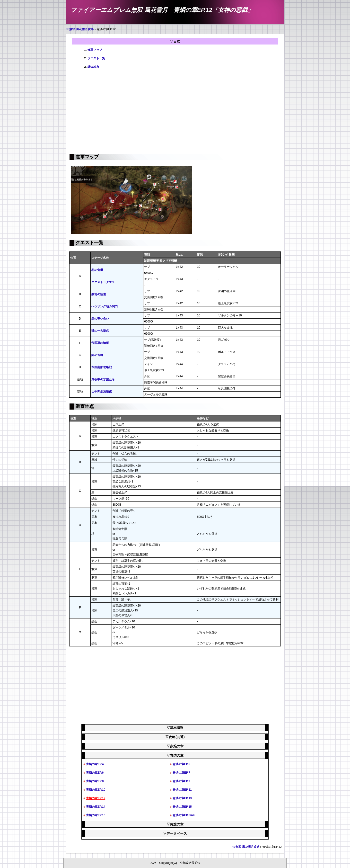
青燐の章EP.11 (182, 790)
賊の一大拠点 (100, 331)
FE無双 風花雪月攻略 (80, 29)
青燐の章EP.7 (181, 773)
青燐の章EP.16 (96, 815)
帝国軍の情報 (100, 343)
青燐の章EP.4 (95, 764)
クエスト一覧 (96, 58)
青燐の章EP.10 (96, 790)
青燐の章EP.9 (181, 781)
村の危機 (97, 270)
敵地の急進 (99, 294)
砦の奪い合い (100, 319)
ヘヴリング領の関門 (105, 306)
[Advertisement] (175, 114)
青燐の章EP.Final (184, 815)
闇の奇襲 (97, 355)
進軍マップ (95, 50)
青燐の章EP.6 (95, 773)
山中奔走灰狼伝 (102, 392)
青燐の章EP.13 (182, 798)
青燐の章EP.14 (96, 807)
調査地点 (93, 67)
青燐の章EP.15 (182, 807)
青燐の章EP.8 (95, 781)
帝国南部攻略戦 (102, 367)
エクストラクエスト (105, 282)
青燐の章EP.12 (96, 798)
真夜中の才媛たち (103, 379)
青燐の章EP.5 (181, 764)
